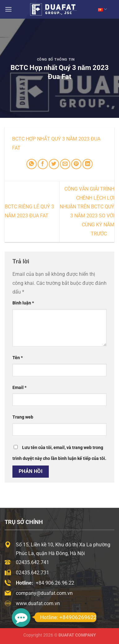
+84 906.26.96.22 (55, 583)
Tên (18, 358)
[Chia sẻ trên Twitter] (54, 164)
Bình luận (23, 303)
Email (19, 388)
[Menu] (8, 9)
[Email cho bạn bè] (65, 164)
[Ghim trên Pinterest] (76, 164)
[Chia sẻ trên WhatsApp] (32, 164)
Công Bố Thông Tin (56, 60)
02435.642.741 (32, 562)
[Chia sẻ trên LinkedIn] (87, 164)
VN (102, 9)
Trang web (23, 417)
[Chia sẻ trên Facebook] (43, 164)
